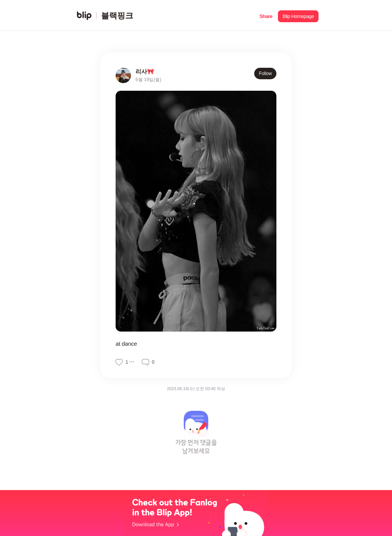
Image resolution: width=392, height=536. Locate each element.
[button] (266, 16)
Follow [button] (265, 74)
